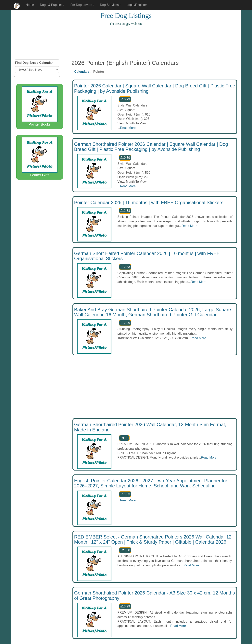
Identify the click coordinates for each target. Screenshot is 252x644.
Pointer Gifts (40, 157)
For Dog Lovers (82, 5)
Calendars (82, 72)
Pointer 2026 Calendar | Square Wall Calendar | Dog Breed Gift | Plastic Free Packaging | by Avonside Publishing (155, 88)
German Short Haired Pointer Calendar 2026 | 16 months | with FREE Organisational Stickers (147, 256)
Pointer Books (40, 106)
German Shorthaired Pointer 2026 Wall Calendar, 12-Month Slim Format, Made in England (150, 427)
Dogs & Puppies (52, 5)
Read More (128, 128)
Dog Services (110, 5)
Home (30, 5)
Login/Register (137, 5)
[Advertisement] (126, 45)
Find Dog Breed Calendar (34, 63)
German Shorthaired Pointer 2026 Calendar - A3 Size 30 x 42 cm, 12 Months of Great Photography (155, 595)
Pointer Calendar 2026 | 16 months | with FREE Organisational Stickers (149, 202)
